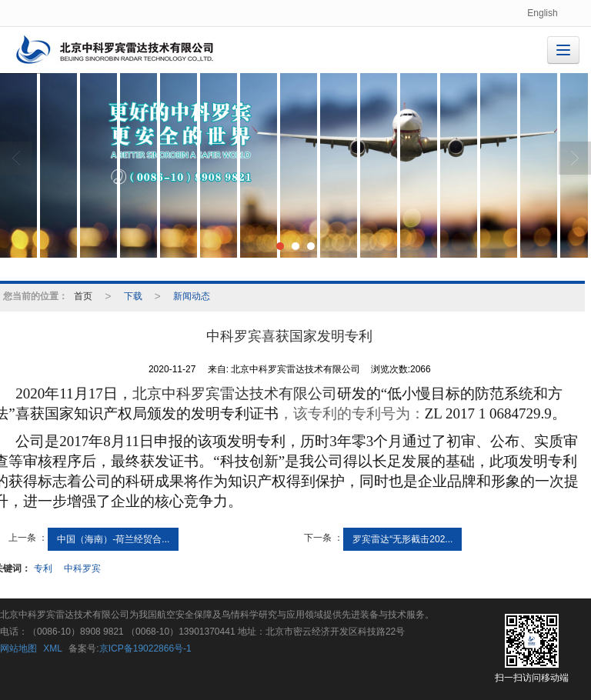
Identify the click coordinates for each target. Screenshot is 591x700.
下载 (133, 296)
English (542, 13)
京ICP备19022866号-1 (145, 648)
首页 (83, 296)
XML (53, 648)
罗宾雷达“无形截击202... (402, 539)
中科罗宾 (82, 568)
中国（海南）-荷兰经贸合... (113, 539)
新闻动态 (192, 296)
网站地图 (18, 648)
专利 (43, 568)
